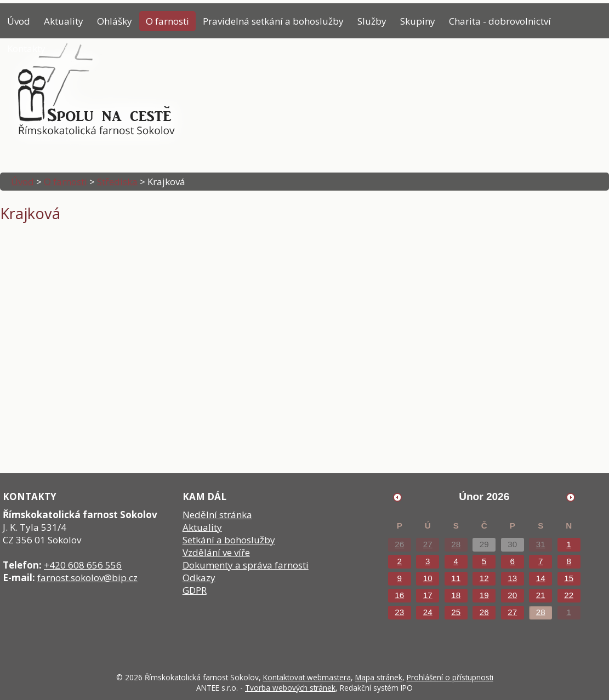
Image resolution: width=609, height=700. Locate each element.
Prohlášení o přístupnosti (450, 677)
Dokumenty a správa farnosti (246, 565)
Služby (372, 21)
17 (428, 595)
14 (541, 578)
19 (484, 595)
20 (512, 595)
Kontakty (26, 48)
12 (484, 578)
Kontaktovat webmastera (307, 677)
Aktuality (64, 21)
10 (428, 578)
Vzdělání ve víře (216, 552)
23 (399, 612)
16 (399, 595)
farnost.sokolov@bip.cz (87, 578)
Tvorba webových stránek (290, 688)
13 (512, 578)
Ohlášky (115, 21)
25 (456, 612)
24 (428, 612)
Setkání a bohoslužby (229, 540)
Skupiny (418, 21)
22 (569, 595)
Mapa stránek (379, 677)
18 (456, 595)
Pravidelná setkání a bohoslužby (273, 21)
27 (428, 544)
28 (456, 544)
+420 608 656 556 (83, 565)
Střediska (117, 182)
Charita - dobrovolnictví (500, 21)
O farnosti (167, 21)
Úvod (19, 21)
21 (541, 595)
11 (456, 578)
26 (399, 544)
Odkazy (199, 578)
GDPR (195, 590)
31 (541, 544)
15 (569, 578)
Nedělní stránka (217, 515)
